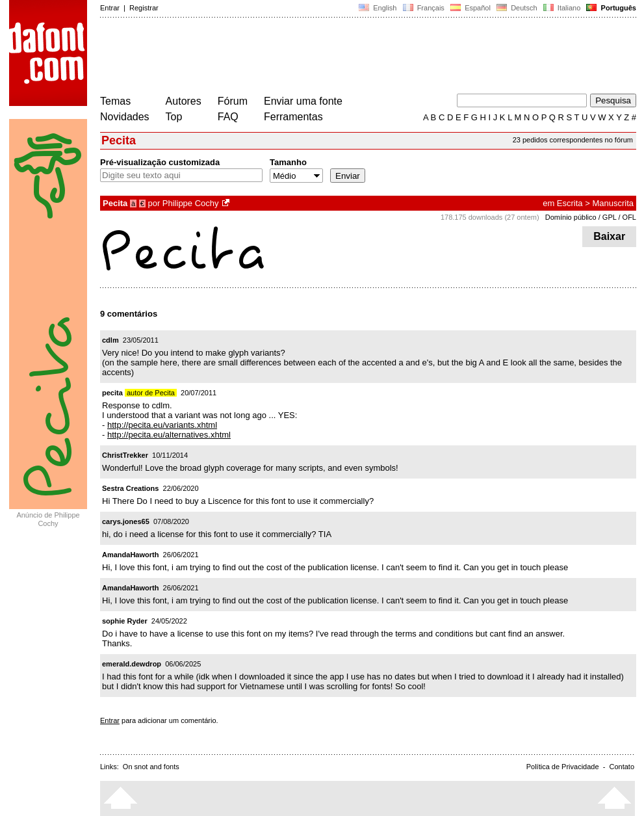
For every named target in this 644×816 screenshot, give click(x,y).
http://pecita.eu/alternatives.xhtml (169, 435)
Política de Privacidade (563, 767)
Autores (184, 101)
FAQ (228, 117)
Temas (115, 101)
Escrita (570, 203)
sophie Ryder (125, 621)
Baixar (609, 236)
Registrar (144, 8)
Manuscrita (613, 203)
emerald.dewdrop (132, 664)
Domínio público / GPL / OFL (591, 217)
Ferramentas (293, 117)
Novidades (125, 117)
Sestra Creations (130, 488)
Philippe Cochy (191, 203)
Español (470, 8)
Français (423, 8)
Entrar (110, 8)
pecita (112, 393)
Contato (622, 767)
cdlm (110, 340)
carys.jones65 (126, 521)
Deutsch (517, 8)
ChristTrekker (125, 455)
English (378, 8)
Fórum (233, 101)
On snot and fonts (151, 767)
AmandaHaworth (130, 555)
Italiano (562, 8)
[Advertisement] (337, 57)
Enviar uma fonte (303, 101)
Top (174, 117)
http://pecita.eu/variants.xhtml (162, 425)
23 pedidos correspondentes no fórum (573, 140)
